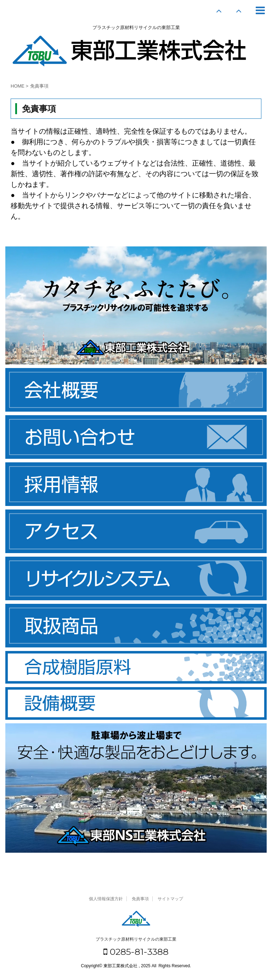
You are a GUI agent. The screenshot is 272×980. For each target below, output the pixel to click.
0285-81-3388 (136, 952)
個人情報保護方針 (106, 899)
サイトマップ (170, 899)
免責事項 (140, 899)
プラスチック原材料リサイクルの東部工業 (136, 939)
